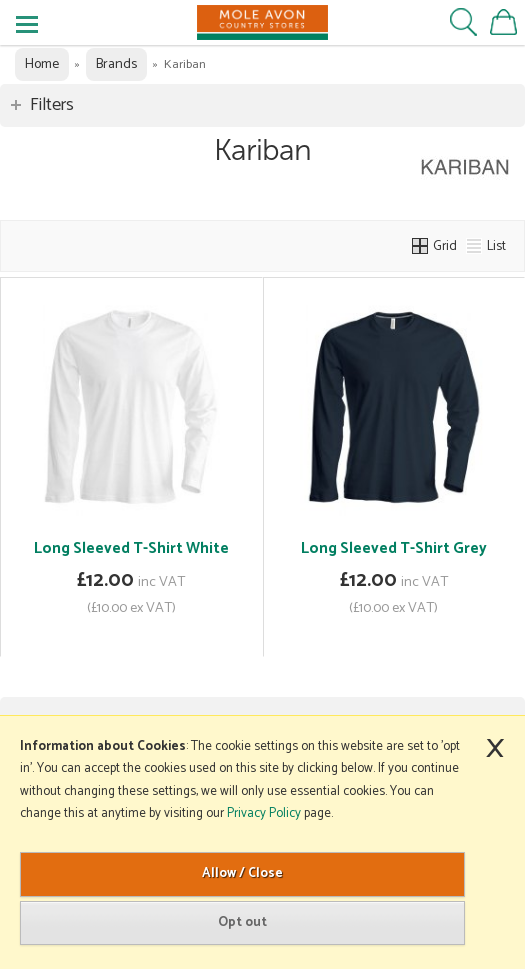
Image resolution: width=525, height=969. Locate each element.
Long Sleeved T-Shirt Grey (394, 548)
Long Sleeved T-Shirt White (131, 548)
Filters (52, 105)
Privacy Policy (264, 813)
